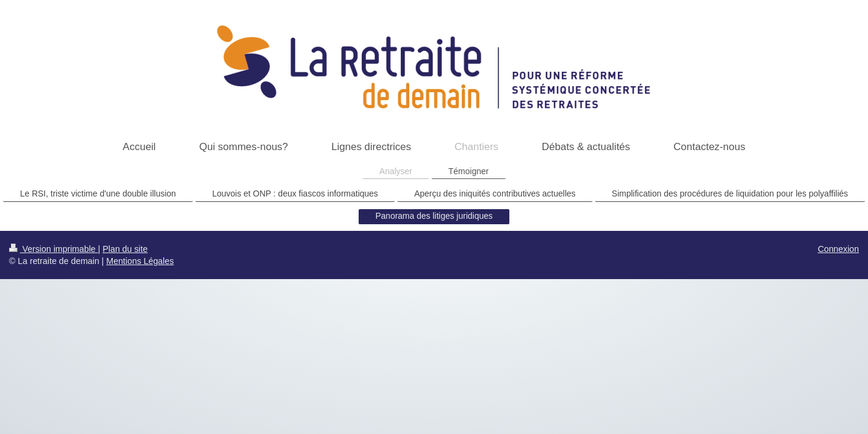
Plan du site (125, 249)
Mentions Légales (140, 261)
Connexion (838, 249)
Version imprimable (54, 249)
